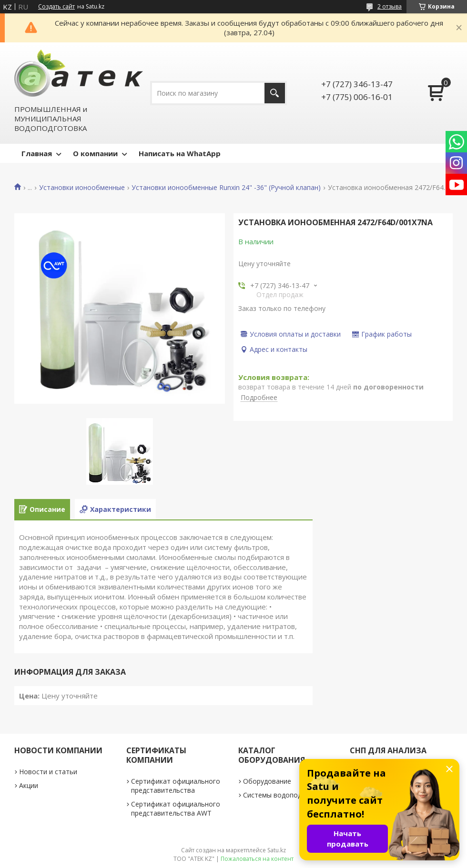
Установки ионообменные (82, 188)
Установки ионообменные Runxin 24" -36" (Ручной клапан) (226, 188)
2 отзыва (390, 6)
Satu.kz (277, 850)
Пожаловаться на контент (257, 859)
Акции (29, 785)
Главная (37, 153)
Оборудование (267, 781)
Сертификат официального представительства (176, 786)
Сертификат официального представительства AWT (176, 808)
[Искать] (275, 93)
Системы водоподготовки (285, 795)
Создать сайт (56, 7)
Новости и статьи (48, 772)
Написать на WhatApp (180, 153)
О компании (95, 153)
